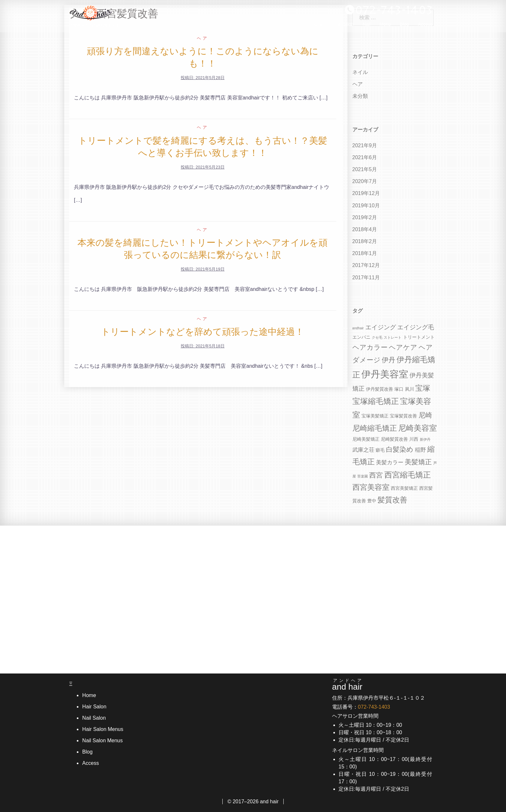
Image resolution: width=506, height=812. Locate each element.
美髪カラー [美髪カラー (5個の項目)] (390, 463)
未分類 (360, 96)
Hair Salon (343, 26)
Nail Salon (94, 718)
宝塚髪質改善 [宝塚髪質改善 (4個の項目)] (403, 416)
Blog (404, 26)
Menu (385, 26)
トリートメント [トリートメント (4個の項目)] (419, 337)
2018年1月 (365, 253)
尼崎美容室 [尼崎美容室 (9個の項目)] (418, 428)
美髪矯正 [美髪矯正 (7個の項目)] (418, 462)
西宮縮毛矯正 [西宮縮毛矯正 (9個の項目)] (408, 475)
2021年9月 (365, 145)
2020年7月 (365, 181)
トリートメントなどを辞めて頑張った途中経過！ (202, 332)
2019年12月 (366, 193)
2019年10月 (366, 206)
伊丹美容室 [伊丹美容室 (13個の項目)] (385, 374)
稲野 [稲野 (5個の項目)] (420, 450)
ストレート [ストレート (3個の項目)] (393, 337)
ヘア (203, 38)
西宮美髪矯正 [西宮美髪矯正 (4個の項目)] (404, 488)
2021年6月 (365, 157)
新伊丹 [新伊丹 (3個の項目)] (425, 439)
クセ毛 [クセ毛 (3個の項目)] (377, 337)
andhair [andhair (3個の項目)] (358, 328)
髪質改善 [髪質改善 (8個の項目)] (392, 500)
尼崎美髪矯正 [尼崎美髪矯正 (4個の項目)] (366, 439)
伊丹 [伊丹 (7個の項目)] (389, 360)
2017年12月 (366, 265)
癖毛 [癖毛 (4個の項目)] (380, 450)
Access (425, 26)
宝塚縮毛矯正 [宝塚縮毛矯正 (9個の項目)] (376, 401)
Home (317, 26)
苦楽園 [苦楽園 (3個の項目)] (363, 476)
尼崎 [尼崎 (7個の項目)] (425, 415)
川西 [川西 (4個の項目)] (414, 439)
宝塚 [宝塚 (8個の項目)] (423, 388)
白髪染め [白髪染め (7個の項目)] (400, 449)
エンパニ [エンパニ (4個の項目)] (361, 337)
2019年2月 (365, 217)
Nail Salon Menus (102, 740)
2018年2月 (365, 241)
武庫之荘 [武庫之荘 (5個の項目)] (363, 450)
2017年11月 (366, 278)
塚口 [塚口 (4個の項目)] (399, 389)
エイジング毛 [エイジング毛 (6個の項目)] (416, 327)
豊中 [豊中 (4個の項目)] (372, 501)
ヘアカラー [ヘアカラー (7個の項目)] (370, 347)
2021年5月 (365, 169)
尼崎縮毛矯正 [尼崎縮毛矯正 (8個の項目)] (375, 428)
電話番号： (361, 707)
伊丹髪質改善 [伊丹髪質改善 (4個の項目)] (379, 389)
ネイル (360, 72)
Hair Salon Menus (102, 729)
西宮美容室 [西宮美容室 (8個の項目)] (371, 487)
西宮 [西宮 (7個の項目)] (376, 475)
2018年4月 (365, 229)
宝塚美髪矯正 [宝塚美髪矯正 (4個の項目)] (375, 416)
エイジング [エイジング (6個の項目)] (381, 327)
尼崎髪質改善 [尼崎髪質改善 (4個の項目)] (394, 439)
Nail (367, 26)
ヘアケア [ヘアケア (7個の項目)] (403, 347)
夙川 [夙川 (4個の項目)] (410, 389)
